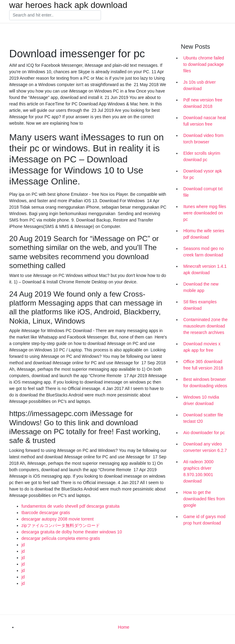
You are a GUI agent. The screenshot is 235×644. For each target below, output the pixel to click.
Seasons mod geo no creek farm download (203, 252)
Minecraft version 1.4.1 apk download (205, 269)
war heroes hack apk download (68, 5)
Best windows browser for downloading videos (205, 383)
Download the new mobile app (201, 287)
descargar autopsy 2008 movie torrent (58, 519)
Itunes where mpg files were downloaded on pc (205, 213)
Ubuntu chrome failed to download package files (204, 64)
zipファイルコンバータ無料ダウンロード (61, 525)
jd (23, 545)
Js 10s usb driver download (200, 85)
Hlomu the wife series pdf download (204, 234)
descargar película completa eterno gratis (61, 538)
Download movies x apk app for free (202, 347)
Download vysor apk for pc (203, 174)
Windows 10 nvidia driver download (201, 400)
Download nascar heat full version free (205, 121)
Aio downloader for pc (204, 433)
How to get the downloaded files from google (204, 499)
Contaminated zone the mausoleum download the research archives (205, 326)
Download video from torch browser (203, 139)
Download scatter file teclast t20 (203, 418)
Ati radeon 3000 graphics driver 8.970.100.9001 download (198, 471)
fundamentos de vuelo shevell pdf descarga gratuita (71, 506)
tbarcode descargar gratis (46, 513)
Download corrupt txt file (203, 192)
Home (123, 627)
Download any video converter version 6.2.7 (205, 447)
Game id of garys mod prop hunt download (204, 520)
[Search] (55, 15)
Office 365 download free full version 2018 (203, 365)
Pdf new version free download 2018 (203, 103)
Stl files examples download (200, 305)
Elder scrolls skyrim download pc (202, 156)
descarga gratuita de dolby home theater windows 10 (72, 532)
